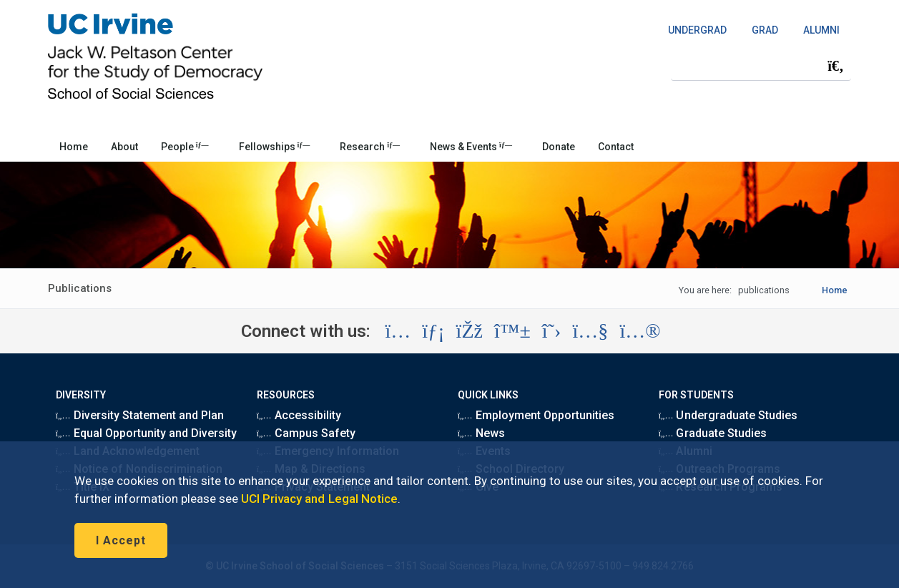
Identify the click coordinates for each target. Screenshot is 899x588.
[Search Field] (761, 65)
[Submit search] (835, 66)
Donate (559, 147)
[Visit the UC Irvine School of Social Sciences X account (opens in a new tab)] (552, 331)
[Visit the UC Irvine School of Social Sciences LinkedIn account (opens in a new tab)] (433, 331)
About (124, 147)
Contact (616, 147)
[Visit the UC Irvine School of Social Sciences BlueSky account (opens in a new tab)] (512, 331)
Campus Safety (306, 433)
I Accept (121, 540)
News (481, 433)
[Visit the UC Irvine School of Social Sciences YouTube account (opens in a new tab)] (590, 331)
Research (370, 147)
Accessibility (299, 415)
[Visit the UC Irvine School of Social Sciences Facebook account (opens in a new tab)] (470, 331)
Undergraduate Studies (728, 415)
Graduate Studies (713, 433)
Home (74, 147)
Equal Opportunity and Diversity (147, 433)
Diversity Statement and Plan (140, 415)
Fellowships (275, 147)
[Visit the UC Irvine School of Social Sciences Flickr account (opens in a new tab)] (640, 331)
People (185, 147)
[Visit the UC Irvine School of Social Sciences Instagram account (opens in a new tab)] (398, 331)
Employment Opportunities (536, 415)
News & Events (471, 147)
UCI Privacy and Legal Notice (319, 499)
